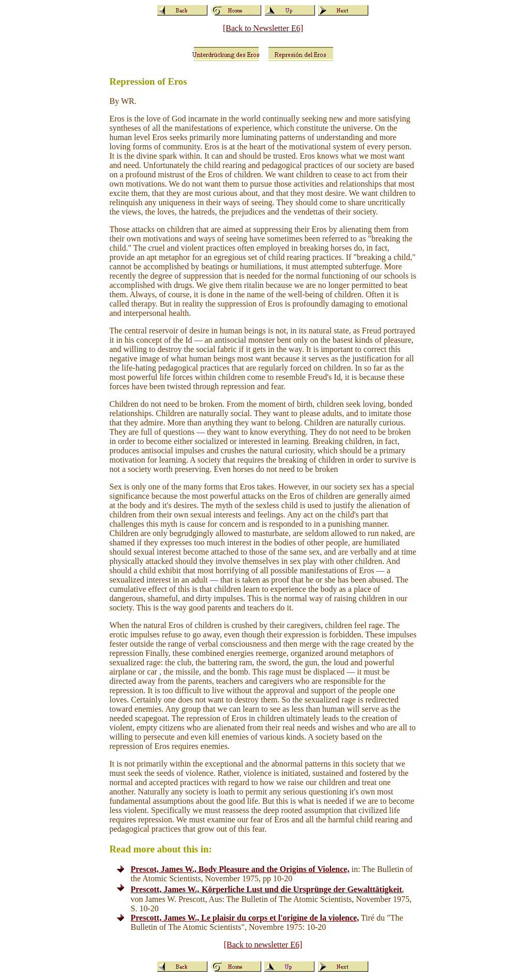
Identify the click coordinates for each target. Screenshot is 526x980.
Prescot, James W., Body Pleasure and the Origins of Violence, (240, 869)
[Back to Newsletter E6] (263, 28)
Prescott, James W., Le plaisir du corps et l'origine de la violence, (245, 918)
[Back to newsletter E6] (263, 945)
